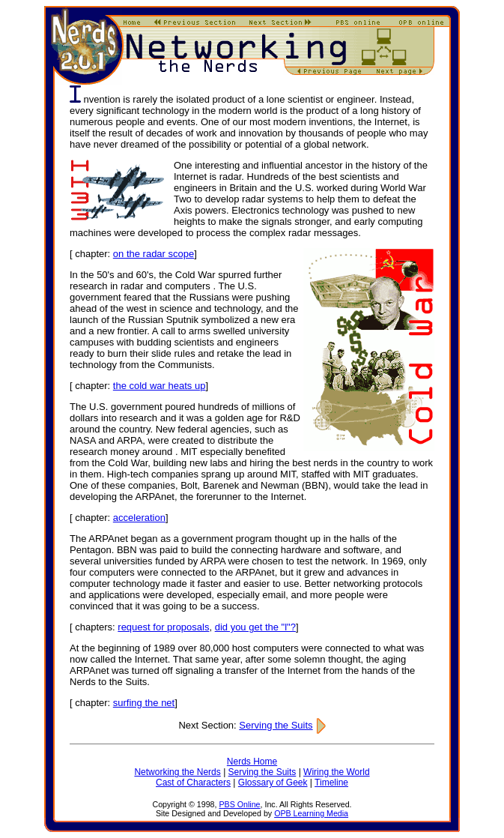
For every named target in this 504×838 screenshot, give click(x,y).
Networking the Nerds (177, 772)
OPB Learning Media (311, 813)
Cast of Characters (193, 783)
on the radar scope (154, 254)
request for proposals (163, 627)
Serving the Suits (282, 725)
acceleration (139, 518)
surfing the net (144, 703)
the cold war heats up (160, 386)
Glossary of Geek (273, 783)
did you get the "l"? (255, 627)
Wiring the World (336, 772)
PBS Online (239, 804)
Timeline (331, 783)
